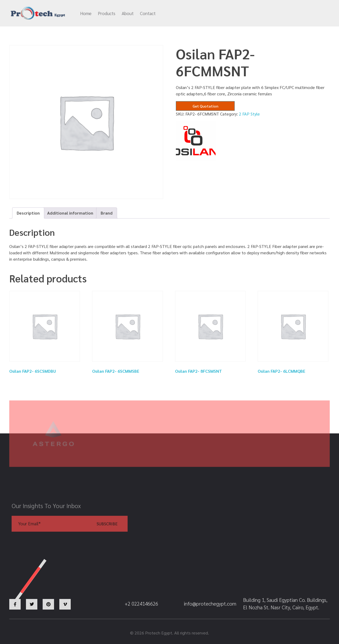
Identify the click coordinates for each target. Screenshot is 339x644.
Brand (107, 213)
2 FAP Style (249, 114)
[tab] (28, 213)
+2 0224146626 (259, 14)
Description (28, 213)
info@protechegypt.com (205, 14)
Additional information (70, 213)
